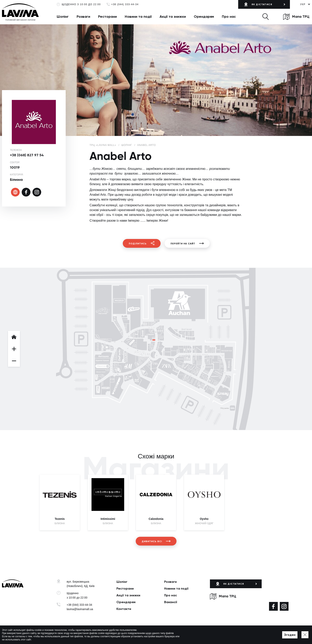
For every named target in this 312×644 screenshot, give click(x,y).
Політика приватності (115, 635)
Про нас (229, 17)
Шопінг (63, 17)
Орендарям (204, 17)
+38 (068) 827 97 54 (27, 155)
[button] (266, 17)
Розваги (83, 17)
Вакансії (171, 602)
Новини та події (138, 17)
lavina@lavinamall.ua (80, 609)
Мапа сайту (137, 635)
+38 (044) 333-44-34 (125, 4)
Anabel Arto (147, 145)
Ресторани (107, 17)
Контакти (124, 609)
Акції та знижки (173, 17)
